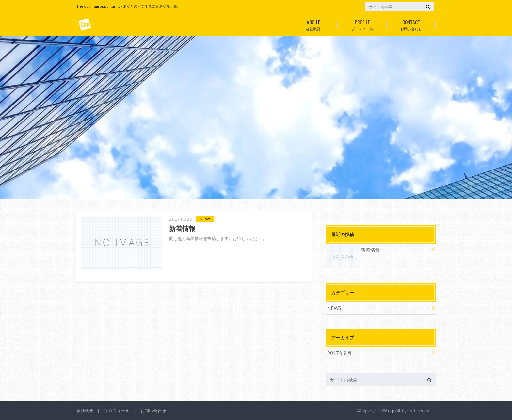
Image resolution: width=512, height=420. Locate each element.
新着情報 (353, 251)
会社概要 (313, 24)
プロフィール (362, 24)
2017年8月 (338, 352)
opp (391, 410)
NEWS (334, 308)
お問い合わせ (411, 24)
